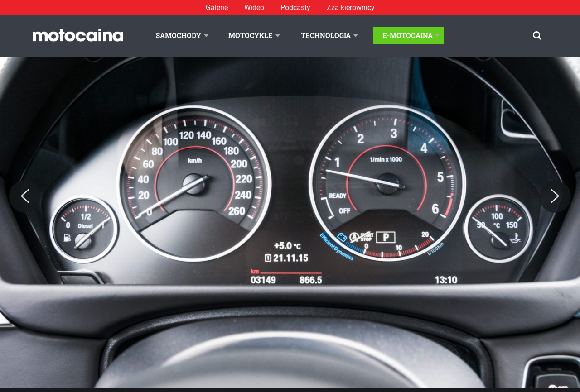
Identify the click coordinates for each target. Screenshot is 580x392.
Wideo (254, 7)
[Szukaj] (537, 36)
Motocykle (251, 35)
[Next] (555, 196)
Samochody (179, 35)
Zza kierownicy (351, 7)
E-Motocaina (408, 35)
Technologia (326, 35)
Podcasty (295, 7)
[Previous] (25, 196)
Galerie (217, 7)
